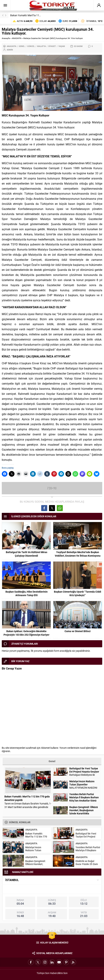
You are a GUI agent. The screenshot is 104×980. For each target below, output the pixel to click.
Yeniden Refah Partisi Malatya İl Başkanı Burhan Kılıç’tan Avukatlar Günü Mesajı (84, 799)
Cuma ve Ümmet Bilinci (78, 631)
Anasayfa (6, 38)
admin (10, 50)
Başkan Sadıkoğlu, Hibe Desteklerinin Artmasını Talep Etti (27, 593)
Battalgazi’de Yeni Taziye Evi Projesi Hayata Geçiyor (84, 770)
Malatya (41, 46)
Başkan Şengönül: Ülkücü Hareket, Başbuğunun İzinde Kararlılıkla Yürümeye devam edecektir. (84, 813)
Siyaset (52, 46)
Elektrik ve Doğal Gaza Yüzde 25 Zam (87, 863)
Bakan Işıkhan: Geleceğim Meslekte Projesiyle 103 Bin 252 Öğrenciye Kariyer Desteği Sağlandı (26, 635)
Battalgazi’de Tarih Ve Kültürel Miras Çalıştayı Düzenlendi (27, 554)
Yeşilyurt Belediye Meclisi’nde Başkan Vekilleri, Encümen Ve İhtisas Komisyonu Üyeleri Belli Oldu (78, 556)
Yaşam (62, 46)
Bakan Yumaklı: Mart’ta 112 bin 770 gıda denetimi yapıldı (41, 15)
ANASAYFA (17, 38)
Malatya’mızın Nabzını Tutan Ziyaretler (82, 783)
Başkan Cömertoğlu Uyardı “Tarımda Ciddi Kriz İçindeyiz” (78, 593)
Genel (22, 46)
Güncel (31, 46)
